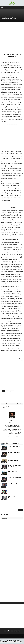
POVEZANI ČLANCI (6, 443)
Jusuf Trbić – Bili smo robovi (15, 478)
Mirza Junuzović (12, 420)
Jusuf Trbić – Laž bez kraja (15, 484)
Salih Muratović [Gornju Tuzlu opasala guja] (6, 407)
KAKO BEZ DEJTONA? (14, 490)
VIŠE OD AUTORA (15, 443)
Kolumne (4, 450)
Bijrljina (8, 391)
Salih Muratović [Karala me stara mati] (18, 407)
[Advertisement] (12, 38)
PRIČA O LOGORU (13, 471)
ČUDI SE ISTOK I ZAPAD (14, 453)
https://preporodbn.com (12, 422)
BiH (3, 475)
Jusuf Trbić (12, 391)
